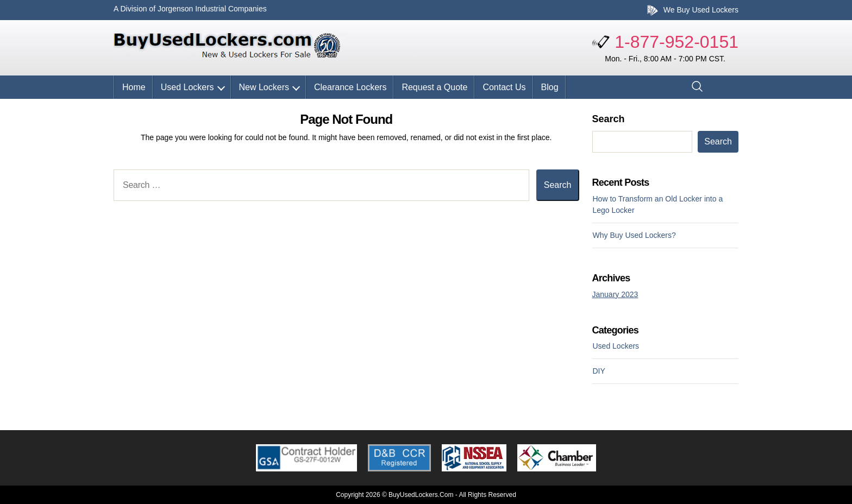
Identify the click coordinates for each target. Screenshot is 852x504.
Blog (550, 87)
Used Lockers (187, 87)
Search (609, 119)
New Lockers (264, 87)
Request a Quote (434, 87)
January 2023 (615, 294)
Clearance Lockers (350, 87)
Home (134, 87)
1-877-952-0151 (676, 42)
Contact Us (504, 87)
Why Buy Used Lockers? (634, 235)
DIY (599, 371)
